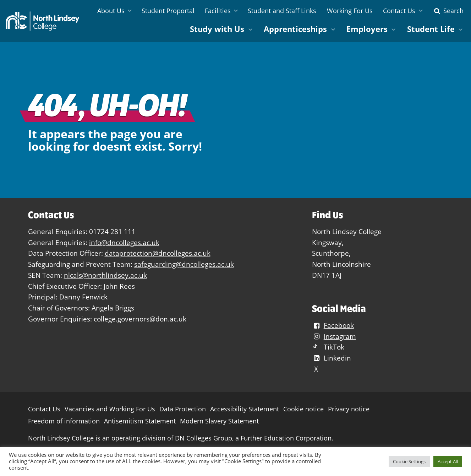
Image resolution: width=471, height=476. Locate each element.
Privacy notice (349, 409)
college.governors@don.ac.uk (140, 319)
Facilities (218, 11)
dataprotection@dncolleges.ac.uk (158, 253)
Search (448, 11)
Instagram (334, 336)
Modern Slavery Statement (219, 421)
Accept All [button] (448, 461)
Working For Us (350, 11)
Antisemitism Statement (140, 421)
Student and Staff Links (282, 11)
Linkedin (332, 358)
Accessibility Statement (245, 409)
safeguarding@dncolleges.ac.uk (184, 264)
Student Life (431, 29)
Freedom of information (64, 421)
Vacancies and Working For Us (110, 409)
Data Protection (183, 409)
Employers (367, 29)
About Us (111, 11)
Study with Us (217, 29)
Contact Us (399, 11)
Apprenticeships (295, 29)
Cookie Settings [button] (409, 461)
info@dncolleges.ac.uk (124, 242)
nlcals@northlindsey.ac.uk (105, 275)
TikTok (328, 347)
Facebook (333, 325)
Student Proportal (168, 11)
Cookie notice (303, 409)
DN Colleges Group (204, 438)
